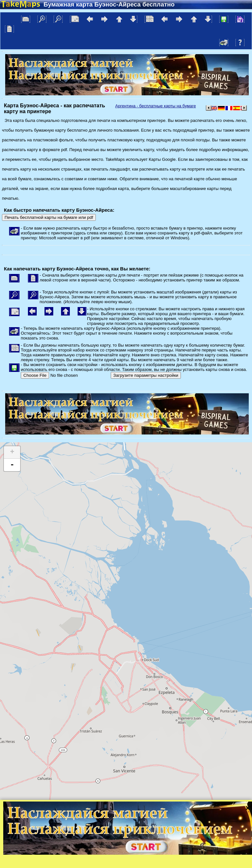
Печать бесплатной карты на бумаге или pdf (49, 217)
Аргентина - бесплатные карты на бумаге (156, 106)
